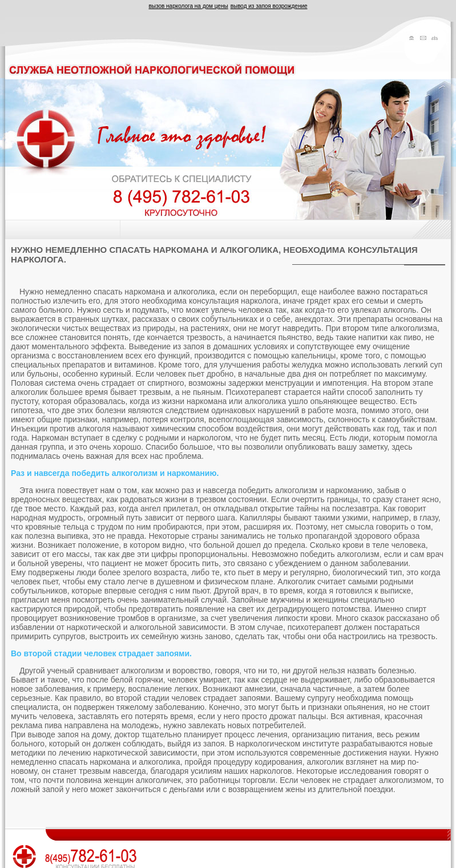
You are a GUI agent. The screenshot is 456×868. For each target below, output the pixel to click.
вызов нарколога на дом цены (188, 6)
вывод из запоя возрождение (269, 6)
